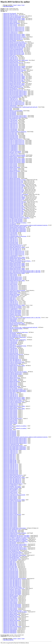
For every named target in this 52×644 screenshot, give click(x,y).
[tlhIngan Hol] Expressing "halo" (11, 421)
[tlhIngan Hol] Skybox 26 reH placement (12, 514)
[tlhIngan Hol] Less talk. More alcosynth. (12, 82)
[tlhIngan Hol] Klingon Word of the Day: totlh (13, 75)
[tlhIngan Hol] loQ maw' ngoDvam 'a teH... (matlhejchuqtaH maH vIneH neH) (20, 107)
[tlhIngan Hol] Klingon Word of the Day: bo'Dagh (14, 47)
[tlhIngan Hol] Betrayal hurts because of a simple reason (16, 332)
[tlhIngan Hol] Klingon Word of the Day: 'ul (13, 38)
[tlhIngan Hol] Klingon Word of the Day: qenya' (14, 217)
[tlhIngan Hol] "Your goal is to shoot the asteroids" (14, 155)
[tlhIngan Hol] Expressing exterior (11, 61)
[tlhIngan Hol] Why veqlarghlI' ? (10, 490)
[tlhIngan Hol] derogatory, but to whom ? (12, 73)
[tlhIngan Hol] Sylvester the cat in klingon (13, 101)
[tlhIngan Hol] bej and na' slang (10, 57)
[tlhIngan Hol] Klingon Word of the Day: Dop (13, 208)
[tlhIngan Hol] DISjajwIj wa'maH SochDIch (13, 111)
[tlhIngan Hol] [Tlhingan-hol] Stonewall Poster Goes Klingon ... (17, 261)
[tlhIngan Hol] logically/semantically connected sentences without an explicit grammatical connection (26, 225)
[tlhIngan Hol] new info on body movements (13, 219)
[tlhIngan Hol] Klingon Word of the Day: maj (13, 80)
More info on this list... (8, 6)
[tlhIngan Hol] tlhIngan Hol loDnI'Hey (12, 23)
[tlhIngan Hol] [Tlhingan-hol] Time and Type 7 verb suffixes (17, 218)
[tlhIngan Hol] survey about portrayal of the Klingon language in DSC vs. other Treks (22, 271)
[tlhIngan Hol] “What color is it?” (11, 98)
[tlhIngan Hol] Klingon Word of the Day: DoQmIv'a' (15, 70)
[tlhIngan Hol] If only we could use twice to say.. (14, 16)
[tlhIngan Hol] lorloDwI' (9, 338)
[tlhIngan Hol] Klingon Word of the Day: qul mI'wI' (15, 37)
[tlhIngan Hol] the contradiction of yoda (12, 97)
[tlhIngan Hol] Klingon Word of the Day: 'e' (13, 193)
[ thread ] (15, 5)
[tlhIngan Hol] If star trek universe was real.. (13, 547)
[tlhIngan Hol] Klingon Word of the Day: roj (13, 69)
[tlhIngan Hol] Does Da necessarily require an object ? (15, 43)
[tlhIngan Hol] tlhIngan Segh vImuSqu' (12, 167)
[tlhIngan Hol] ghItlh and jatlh (10, 460)
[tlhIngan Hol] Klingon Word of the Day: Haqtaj (14, 42)
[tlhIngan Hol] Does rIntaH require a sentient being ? (15, 229)
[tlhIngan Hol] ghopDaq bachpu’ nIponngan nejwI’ (14, 44)
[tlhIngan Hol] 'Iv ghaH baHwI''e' (11, 145)
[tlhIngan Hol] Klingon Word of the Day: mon (13, 87)
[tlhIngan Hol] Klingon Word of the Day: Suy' (13, 63)
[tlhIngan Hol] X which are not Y (11, 32)
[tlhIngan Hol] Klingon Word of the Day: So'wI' (14, 53)
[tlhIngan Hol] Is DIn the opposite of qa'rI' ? (13, 86)
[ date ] (23, 5)
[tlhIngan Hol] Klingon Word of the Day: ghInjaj (14, 85)
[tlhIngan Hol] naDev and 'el (10, 55)
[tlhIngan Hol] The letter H (9, 316)
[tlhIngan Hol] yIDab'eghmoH (10, 106)
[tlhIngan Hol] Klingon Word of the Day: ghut (13, 71)
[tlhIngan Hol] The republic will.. (11, 625)
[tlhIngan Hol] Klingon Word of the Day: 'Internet (14, 76)
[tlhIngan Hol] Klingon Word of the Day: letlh (13, 52)
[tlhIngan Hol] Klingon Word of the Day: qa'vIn (14, 199)
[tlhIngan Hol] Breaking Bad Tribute (11, 558)
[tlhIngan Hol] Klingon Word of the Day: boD (13, 90)
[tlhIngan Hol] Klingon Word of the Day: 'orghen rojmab (16, 60)
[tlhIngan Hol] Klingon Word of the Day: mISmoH (14, 66)
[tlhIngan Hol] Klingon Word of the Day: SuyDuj (14, 207)
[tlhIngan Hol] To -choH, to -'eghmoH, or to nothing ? (15, 223)
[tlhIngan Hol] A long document (10, 121)
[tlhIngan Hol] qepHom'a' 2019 (10, 237)
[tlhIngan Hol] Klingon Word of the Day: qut (13, 39)
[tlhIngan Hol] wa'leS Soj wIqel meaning (12, 17)
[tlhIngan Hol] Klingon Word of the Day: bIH (13, 182)
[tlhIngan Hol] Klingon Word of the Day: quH (13, 48)
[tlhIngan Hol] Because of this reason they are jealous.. (15, 372)
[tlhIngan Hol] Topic (8, 108)
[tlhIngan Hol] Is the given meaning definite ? (13, 49)
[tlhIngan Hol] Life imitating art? (11, 89)
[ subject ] (19, 5)
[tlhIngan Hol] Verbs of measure (10, 21)
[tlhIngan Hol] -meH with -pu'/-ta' (11, 15)
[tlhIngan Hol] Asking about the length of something (15, 533)
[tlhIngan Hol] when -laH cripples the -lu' (12, 246)
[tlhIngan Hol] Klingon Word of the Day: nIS (13, 50)
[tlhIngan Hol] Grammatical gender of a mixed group (15, 132)
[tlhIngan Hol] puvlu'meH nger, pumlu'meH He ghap (15, 346)
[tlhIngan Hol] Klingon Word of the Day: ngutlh (14, 54)
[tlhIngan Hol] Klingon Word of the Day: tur (13, 215)
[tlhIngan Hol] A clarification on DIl (11, 295)
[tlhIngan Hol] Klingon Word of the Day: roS (13, 74)
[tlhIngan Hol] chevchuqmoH (10, 13)
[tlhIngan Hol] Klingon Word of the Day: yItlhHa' (14, 18)
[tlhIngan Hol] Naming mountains (11, 325)
